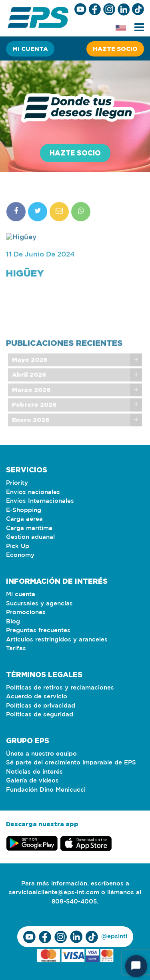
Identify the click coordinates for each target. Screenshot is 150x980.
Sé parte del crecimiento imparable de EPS (71, 763)
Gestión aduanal (30, 537)
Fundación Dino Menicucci (46, 790)
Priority (17, 483)
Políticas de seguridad (40, 715)
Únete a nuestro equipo (41, 754)
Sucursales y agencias (39, 604)
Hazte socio (115, 49)
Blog (13, 622)
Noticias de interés (34, 772)
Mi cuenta (30, 49)
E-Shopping (24, 510)
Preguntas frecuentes (38, 630)
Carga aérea (24, 519)
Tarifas (16, 648)
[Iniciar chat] (136, 966)
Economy (20, 555)
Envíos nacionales (33, 492)
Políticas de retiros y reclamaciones (60, 688)
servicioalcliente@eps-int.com (54, 892)
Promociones (26, 612)
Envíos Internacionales (40, 501)
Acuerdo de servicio (37, 697)
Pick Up (18, 546)
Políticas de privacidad (41, 706)
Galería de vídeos (32, 781)
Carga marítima (29, 528)
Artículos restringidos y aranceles (57, 640)
